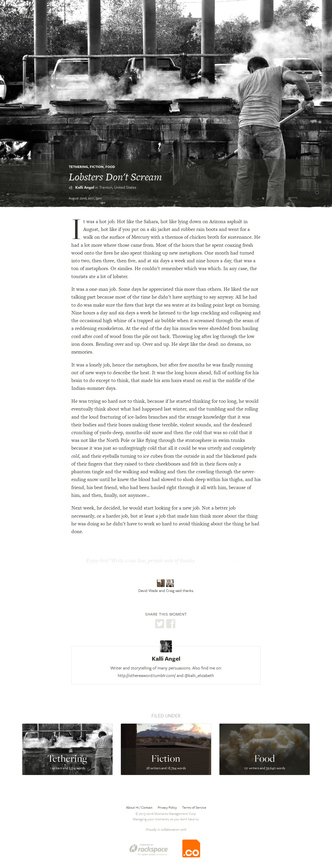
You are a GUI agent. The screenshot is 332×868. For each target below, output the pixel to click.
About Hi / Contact (139, 807)
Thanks (233, 561)
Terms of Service (194, 807)
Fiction (97, 167)
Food (110, 167)
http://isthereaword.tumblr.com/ (147, 675)
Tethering (78, 167)
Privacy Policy (167, 807)
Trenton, (118, 187)
